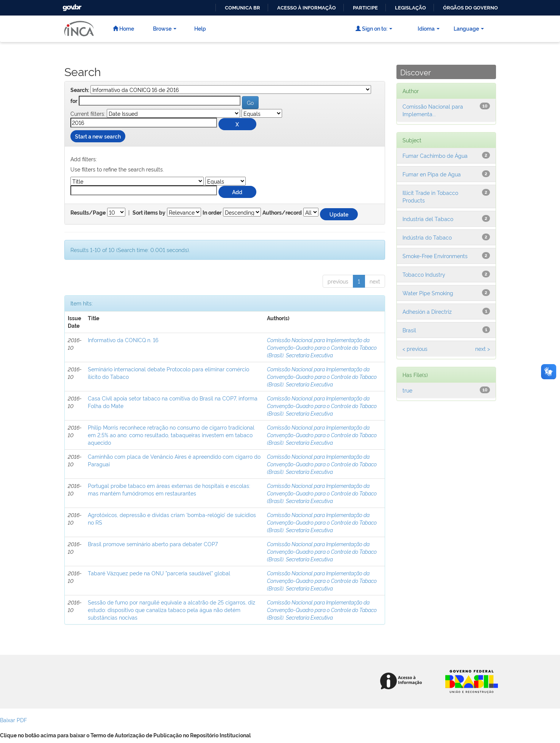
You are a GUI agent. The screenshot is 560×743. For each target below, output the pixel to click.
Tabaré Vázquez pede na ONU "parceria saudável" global (159, 573)
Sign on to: (374, 28)
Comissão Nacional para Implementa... (433, 110)
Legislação (410, 8)
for (74, 101)
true (407, 390)
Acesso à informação (307, 8)
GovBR (71, 5)
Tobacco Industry (424, 274)
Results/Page (88, 213)
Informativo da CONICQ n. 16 (123, 340)
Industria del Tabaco (428, 219)
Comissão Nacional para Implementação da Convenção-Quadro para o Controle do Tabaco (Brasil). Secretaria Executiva (322, 347)
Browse (165, 28)
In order (212, 213)
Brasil (409, 330)
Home (123, 28)
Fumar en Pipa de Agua (432, 174)
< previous (415, 348)
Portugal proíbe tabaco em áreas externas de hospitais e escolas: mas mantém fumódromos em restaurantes (169, 489)
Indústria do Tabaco (427, 237)
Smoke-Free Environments (435, 256)
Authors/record (282, 213)
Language (469, 28)
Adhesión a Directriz (427, 311)
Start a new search (98, 136)
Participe (365, 8)
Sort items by (149, 213)
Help (200, 28)
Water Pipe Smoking (428, 293)
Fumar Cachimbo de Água (435, 155)
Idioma (429, 28)
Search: (80, 90)
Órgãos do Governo (470, 8)
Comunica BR (243, 8)
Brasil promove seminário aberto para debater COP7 (153, 544)
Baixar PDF (13, 720)
